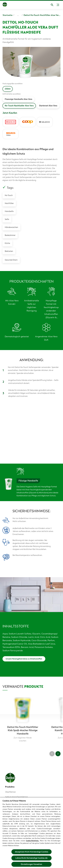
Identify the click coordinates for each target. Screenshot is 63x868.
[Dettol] (5, 5)
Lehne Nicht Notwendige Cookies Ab (31, 858)
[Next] (58, 754)
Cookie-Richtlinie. (32, 841)
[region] (31, 833)
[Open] (52, 5)
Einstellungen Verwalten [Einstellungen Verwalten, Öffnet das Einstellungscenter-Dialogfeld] (31, 864)
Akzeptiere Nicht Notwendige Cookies (32, 852)
